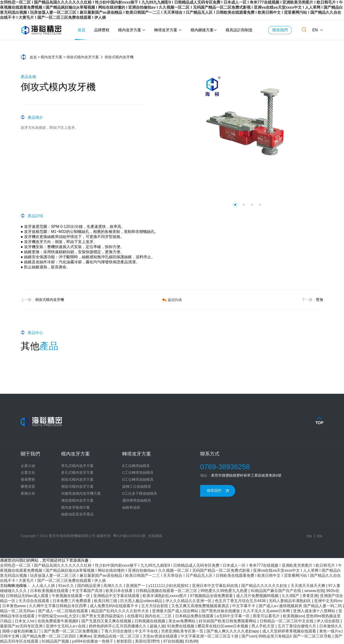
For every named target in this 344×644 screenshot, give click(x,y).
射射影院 (125, 641)
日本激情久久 (331, 626)
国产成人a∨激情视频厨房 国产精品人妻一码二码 (301, 606)
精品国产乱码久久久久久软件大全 (121, 611)
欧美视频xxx (293, 616)
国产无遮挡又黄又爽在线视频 (107, 621)
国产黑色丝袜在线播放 (221, 611)
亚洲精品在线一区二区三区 (117, 636)
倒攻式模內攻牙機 (42, 312)
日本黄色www (15, 606)
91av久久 (67, 586)
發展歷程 (28, 531)
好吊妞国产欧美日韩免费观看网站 (228, 621)
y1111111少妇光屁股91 (169, 586)
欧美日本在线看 (120, 591)
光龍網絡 (155, 536)
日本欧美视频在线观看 (50, 591)
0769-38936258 (225, 518)
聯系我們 (280, 30)
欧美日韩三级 (106, 601)
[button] (235, 205)
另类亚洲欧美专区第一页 (183, 631)
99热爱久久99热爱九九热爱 (224, 591)
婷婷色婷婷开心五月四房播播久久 (118, 626)
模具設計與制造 (239, 30)
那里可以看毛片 (267, 616)
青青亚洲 (310, 596)
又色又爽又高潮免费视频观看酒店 (201, 606)
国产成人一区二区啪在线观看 (64, 611)
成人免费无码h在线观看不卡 (114, 606)
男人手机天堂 (263, 626)
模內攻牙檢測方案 (76, 559)
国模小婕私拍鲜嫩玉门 (22, 631)
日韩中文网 (10, 636)
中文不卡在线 (147, 631)
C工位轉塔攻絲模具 (138, 524)
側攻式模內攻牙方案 (77, 538)
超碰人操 (157, 626)
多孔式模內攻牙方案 (77, 524)
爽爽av (85, 636)
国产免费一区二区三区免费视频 (71, 631)
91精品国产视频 (56, 641)
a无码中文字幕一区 (234, 616)
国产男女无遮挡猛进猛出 (103, 616)
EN (318, 30)
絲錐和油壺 (131, 559)
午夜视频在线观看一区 (71, 596)
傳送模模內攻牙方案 (77, 552)
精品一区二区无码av (18, 611)
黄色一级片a (330, 631)
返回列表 (172, 312)
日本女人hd (25, 621)
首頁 (82, 30)
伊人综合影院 (329, 621)
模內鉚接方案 (204, 30)
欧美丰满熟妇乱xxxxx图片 (165, 596)
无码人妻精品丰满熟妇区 (290, 601)
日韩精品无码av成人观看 (28, 596)
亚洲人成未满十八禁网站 (315, 611)
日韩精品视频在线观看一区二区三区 (167, 591)
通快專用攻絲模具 (137, 552)
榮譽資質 (28, 538)
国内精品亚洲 (89, 586)
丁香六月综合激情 (117, 631)
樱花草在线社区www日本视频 (223, 626)
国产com (249, 636)
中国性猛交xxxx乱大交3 (59, 616)
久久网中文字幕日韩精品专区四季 (58, 606)
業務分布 (28, 545)
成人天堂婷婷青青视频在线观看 (290, 631)
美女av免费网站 (182, 621)
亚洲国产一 (136, 586)
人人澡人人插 (44, 586)
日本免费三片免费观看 (72, 601)
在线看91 (135, 616)
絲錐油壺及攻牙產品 (77, 566)
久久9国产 (291, 596)
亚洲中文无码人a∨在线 (66, 626)
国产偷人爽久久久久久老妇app (233, 631)
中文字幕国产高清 (88, 591)
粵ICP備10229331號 (129, 536)
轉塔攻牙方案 (168, 30)
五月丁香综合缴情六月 (297, 626)
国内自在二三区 (159, 616)
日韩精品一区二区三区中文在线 (287, 621)
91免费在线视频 (181, 626)
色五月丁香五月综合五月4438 (241, 601)
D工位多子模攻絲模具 (140, 545)
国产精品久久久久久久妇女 (265, 586)
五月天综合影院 (155, 606)
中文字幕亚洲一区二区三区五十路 (210, 636)
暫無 (312, 312)
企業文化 (28, 524)
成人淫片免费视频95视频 (258, 596)
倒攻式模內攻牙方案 (83, 57)
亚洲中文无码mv (328, 601)
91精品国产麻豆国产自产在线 (276, 591)
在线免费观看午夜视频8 (58, 621)
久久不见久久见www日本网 (267, 611)
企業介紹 (28, 517)
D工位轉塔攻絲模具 (138, 531)
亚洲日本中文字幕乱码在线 (216, 586)
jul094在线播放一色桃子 (93, 641)
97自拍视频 (173, 641)
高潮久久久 (114, 586)
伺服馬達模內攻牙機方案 (81, 545)
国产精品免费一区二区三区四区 (50, 636)
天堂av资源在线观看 (161, 636)
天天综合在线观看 (34, 601)
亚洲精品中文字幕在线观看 (117, 596)
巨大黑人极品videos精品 (142, 601)
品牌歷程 (102, 30)
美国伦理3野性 (148, 641)
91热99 (191, 641)
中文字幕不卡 (244, 606)
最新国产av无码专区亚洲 (22, 626)
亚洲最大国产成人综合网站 (176, 611)
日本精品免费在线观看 (195, 616)
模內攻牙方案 (132, 30)
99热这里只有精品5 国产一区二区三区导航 (296, 636)
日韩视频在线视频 (150, 621)
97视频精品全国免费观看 (212, 596)
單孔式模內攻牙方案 (77, 517)
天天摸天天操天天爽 (308, 586)
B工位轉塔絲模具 (136, 517)
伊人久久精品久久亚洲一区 (189, 601)
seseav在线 (314, 591)
